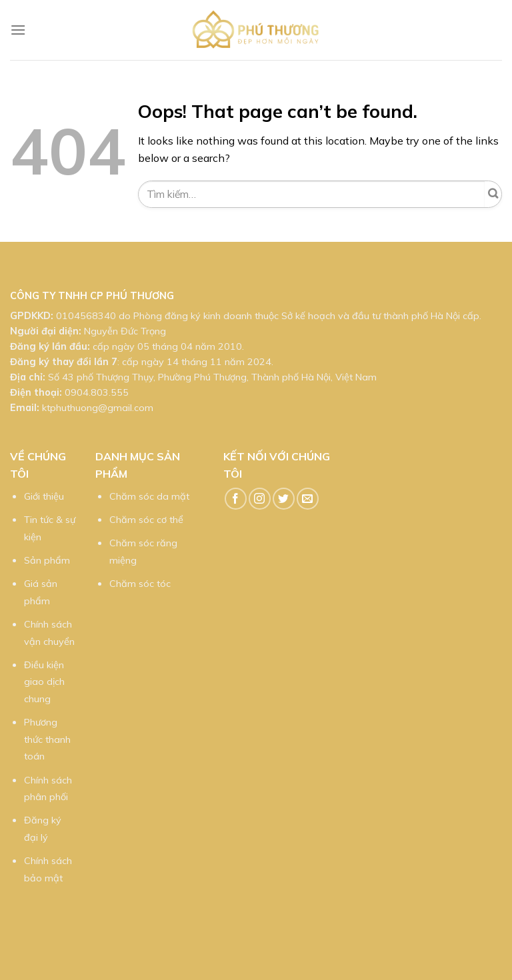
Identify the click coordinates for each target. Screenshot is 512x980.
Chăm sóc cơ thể (146, 520)
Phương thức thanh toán (47, 739)
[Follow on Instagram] (260, 499)
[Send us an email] (308, 499)
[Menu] (18, 30)
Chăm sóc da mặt (149, 496)
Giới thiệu (44, 496)
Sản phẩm (47, 560)
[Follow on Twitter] (284, 499)
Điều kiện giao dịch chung (44, 682)
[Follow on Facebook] (236, 499)
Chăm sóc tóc (140, 584)
